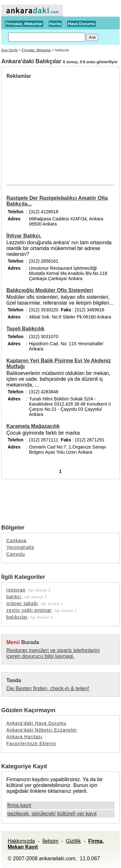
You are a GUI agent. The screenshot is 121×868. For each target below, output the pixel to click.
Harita (55, 24)
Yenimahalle (20, 547)
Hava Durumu (81, 24)
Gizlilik (73, 841)
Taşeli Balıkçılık (25, 329)
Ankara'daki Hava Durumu (36, 723)
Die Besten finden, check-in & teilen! (48, 688)
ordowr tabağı (22, 603)
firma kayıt (19, 805)
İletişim (50, 841)
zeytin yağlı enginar (29, 610)
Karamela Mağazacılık (33, 426)
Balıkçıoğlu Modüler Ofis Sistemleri (50, 290)
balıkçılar (17, 617)
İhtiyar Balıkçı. (24, 236)
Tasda (14, 680)
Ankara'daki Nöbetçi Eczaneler (42, 730)
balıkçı (14, 597)
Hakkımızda (21, 841)
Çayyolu (16, 554)
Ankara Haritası (24, 737)
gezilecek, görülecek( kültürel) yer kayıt (52, 814)
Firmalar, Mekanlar (24, 24)
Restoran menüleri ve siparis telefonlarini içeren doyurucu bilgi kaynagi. (53, 653)
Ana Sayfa (10, 50)
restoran (16, 590)
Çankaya (16, 540)
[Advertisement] (61, 127)
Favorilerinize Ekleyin (31, 743)
